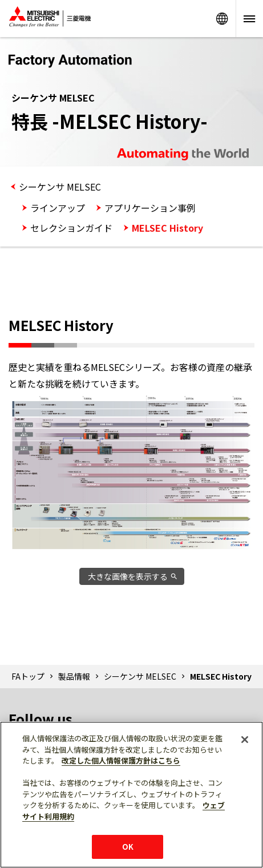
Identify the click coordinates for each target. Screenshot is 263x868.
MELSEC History (167, 228)
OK (128, 847)
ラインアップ (58, 208)
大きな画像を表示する (128, 576)
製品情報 (74, 676)
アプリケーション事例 (150, 208)
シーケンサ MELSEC (60, 187)
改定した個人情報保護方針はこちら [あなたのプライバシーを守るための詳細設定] (121, 760)
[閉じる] (245, 740)
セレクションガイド (71, 228)
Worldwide (222, 19)
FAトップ (28, 676)
